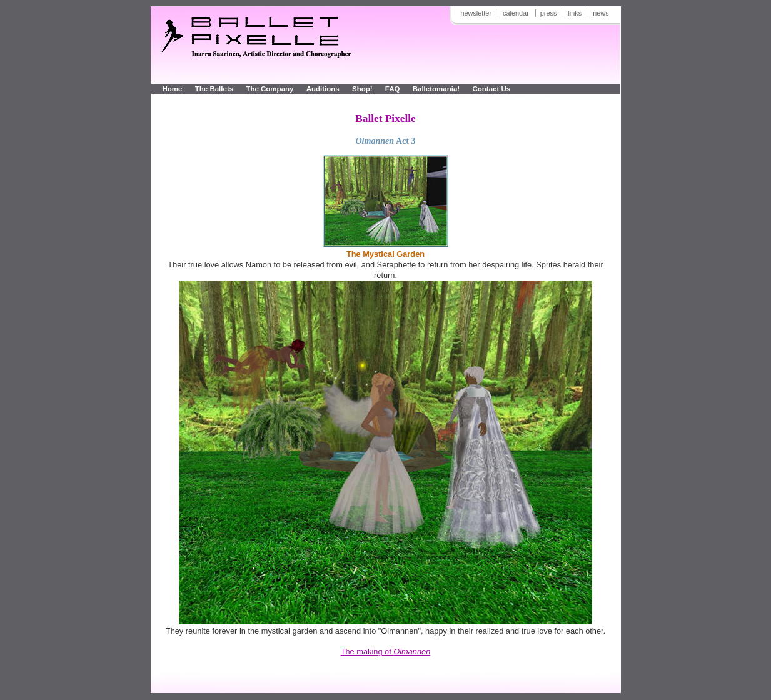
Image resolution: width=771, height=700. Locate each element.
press (549, 13)
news (601, 13)
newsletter (476, 13)
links (575, 13)
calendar (516, 13)
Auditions (323, 89)
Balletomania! (436, 89)
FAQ (394, 89)
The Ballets (214, 89)
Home (173, 89)
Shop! (362, 89)
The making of (386, 652)
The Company (270, 89)
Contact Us (491, 89)
